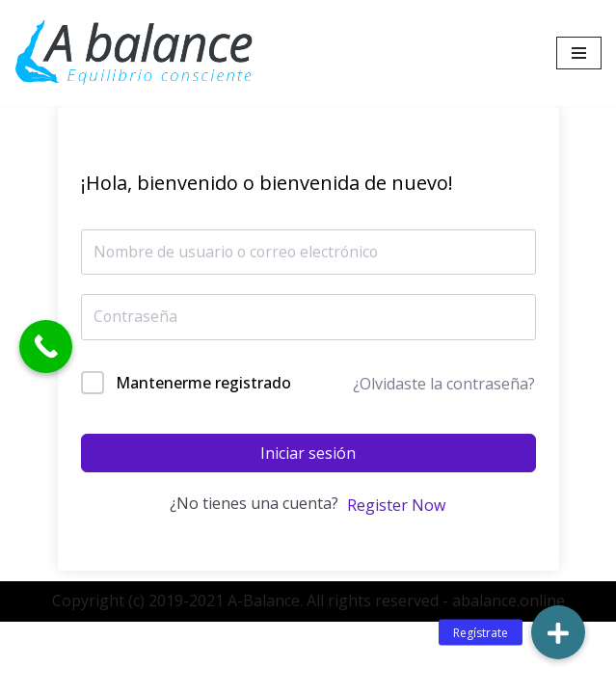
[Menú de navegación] (579, 53)
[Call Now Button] (46, 347)
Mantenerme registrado (203, 383)
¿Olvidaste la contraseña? (444, 384)
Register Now (396, 505)
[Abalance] (135, 53)
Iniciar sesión (308, 454)
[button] (558, 632)
